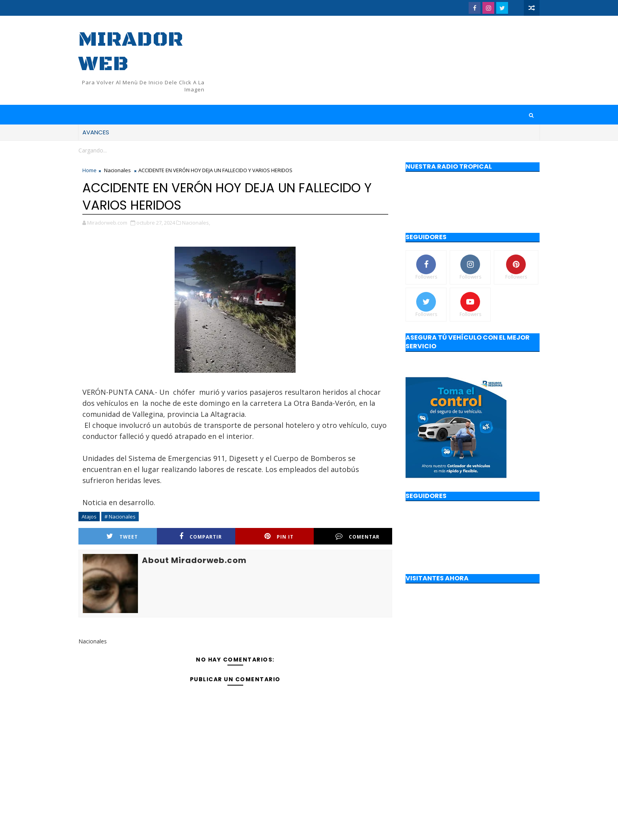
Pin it (279, 536)
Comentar (357, 536)
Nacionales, (196, 223)
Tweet (122, 536)
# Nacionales (120, 517)
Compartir (201, 536)
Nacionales (117, 170)
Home (89, 170)
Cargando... (93, 150)
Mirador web (131, 52)
